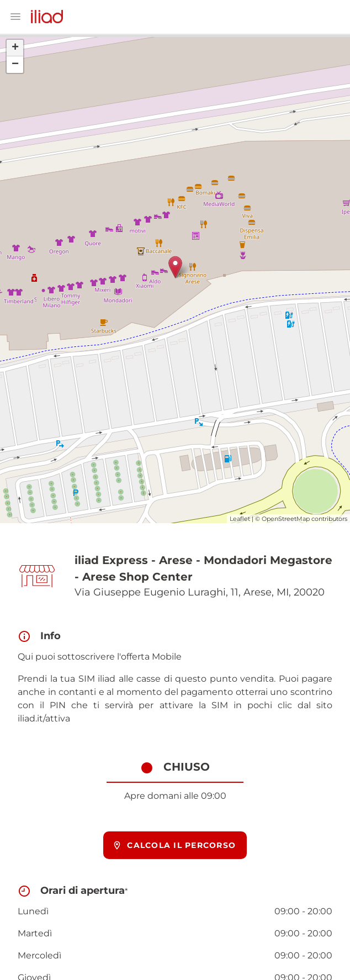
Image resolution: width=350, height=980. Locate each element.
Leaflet (240, 519)
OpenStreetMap (286, 519)
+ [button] (15, 48)
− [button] (15, 65)
